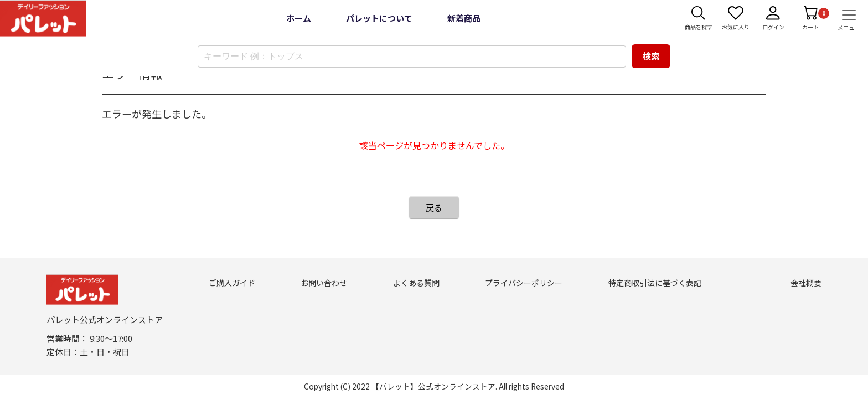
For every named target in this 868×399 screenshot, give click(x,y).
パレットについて (379, 18)
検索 (651, 56)
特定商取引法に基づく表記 (655, 283)
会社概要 (806, 283)
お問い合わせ (324, 283)
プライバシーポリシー (524, 283)
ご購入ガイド (232, 283)
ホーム (299, 18)
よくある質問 (416, 283)
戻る (434, 208)
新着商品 (464, 18)
